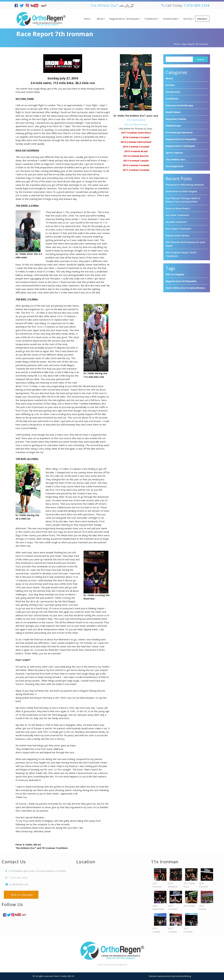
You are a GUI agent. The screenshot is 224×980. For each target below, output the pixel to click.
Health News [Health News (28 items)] (173, 112)
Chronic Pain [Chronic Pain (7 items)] (173, 92)
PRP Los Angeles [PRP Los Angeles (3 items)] (175, 274)
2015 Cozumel (174, 901)
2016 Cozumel (205, 878)
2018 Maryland (174, 878)
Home (87, 19)
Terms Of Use (103, 965)
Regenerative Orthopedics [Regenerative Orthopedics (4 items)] (181, 281)
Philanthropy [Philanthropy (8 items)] (173, 126)
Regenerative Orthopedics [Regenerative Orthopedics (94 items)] (181, 139)
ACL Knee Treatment (177, 215)
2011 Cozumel (190, 923)
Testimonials (170, 19)
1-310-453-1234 (196, 5)
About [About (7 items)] (169, 78)
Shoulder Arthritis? (176, 222)
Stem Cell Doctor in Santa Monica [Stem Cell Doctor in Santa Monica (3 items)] (185, 288)
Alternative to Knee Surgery (181, 191)
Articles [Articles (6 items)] (170, 85)
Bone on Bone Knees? (178, 208)
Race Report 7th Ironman (55, 34)
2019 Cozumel (159, 878)
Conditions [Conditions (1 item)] (172, 99)
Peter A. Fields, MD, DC (64, 976)
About (100, 19)
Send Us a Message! (21, 895)
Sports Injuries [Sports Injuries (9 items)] (174, 153)
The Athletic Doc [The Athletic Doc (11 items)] (175, 159)
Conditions (151, 19)
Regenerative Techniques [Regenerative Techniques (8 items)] (180, 146)
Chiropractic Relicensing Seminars (185, 185)
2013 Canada (159, 923)
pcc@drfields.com (19, 884)
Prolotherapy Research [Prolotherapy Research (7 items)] (179, 132)
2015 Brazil (190, 899)
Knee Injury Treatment (178, 229)
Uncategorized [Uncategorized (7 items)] (174, 166)
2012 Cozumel (174, 923)
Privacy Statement (119, 965)
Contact (202, 19)
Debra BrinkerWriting (181, 976)
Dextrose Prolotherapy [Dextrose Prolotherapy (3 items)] (179, 105)
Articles (188, 19)
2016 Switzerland (159, 901)
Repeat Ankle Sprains (178, 235)
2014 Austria (205, 901)
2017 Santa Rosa (190, 878)
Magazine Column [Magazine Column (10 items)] (176, 119)
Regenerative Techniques (124, 19)
